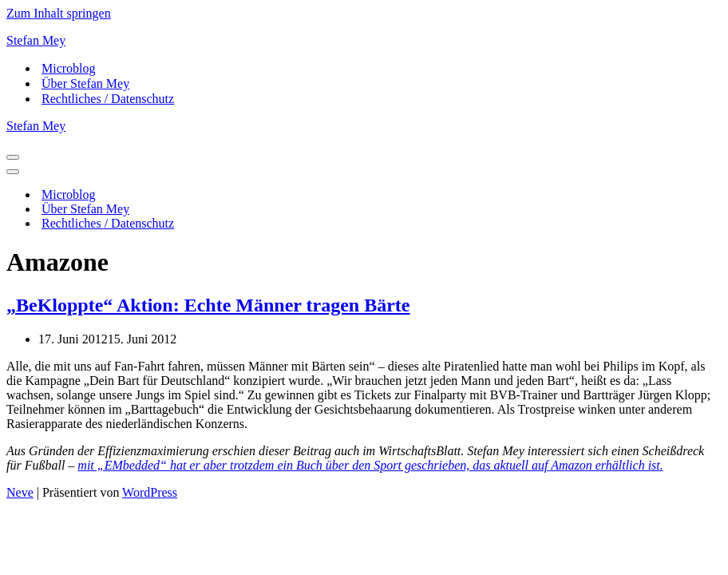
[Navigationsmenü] (13, 157)
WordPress (150, 492)
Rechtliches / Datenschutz (108, 99)
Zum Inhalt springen (59, 13)
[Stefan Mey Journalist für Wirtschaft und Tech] (364, 41)
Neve (20, 492)
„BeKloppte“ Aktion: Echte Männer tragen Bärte (208, 305)
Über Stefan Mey (85, 83)
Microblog (69, 68)
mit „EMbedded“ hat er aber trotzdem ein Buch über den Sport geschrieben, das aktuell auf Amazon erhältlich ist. (370, 465)
